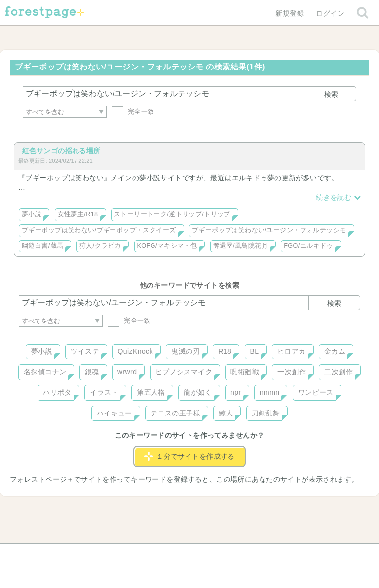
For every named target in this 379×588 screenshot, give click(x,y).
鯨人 (226, 413)
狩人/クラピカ (100, 246)
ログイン (330, 13)
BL (255, 351)
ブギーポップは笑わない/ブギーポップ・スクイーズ (99, 230)
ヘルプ (63, 554)
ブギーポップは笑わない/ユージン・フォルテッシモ (269, 230)
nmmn (270, 392)
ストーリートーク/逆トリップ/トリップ (172, 214)
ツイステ (85, 351)
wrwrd (127, 372)
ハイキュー (114, 413)
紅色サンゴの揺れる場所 (61, 151)
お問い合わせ (118, 554)
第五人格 (151, 392)
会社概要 (227, 554)
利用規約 (176, 554)
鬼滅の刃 (186, 351)
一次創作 (292, 372)
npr (236, 392)
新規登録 (290, 13)
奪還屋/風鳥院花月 (241, 246)
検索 (331, 94)
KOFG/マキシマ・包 (167, 246)
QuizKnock (135, 351)
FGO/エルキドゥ (308, 246)
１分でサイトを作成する (189, 456)
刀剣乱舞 (266, 413)
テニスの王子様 (175, 413)
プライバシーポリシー (296, 554)
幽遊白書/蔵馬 (42, 246)
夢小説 (32, 214)
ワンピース (316, 392)
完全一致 (133, 112)
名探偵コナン (45, 372)
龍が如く (198, 392)
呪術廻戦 (245, 372)
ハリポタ (57, 392)
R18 (225, 351)
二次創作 (339, 372)
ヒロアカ (292, 351)
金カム (335, 351)
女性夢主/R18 (78, 214)
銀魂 (92, 372)
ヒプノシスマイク (184, 372)
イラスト (104, 392)
